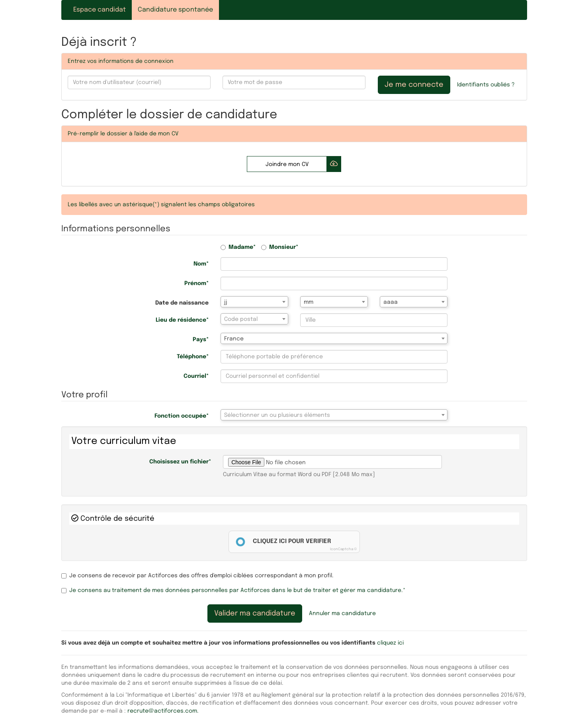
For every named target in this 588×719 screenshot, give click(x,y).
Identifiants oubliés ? (486, 85)
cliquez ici (390, 643)
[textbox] (254, 319)
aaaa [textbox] (391, 302)
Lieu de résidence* (182, 320)
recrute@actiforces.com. (163, 711)
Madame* (238, 247)
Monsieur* (280, 247)
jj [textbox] (226, 302)
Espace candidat (100, 10)
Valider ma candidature (255, 613)
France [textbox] (234, 339)
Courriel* (196, 376)
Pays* (201, 340)
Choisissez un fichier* (180, 462)
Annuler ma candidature (342, 613)
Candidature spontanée (175, 10)
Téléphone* (193, 357)
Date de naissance (182, 303)
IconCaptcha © (344, 549)
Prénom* (196, 283)
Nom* (201, 264)
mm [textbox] (309, 302)
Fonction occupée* (182, 416)
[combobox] (254, 302)
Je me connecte (414, 85)
